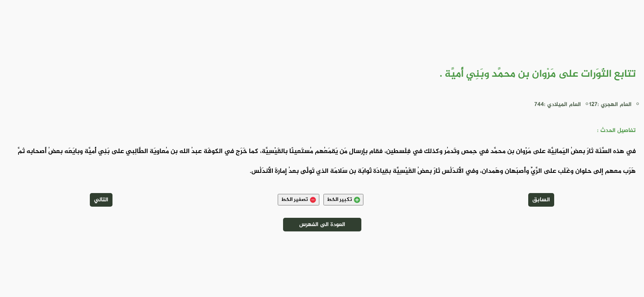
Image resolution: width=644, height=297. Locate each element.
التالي (101, 200)
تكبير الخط (343, 200)
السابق (541, 200)
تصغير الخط (299, 200)
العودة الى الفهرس (322, 225)
